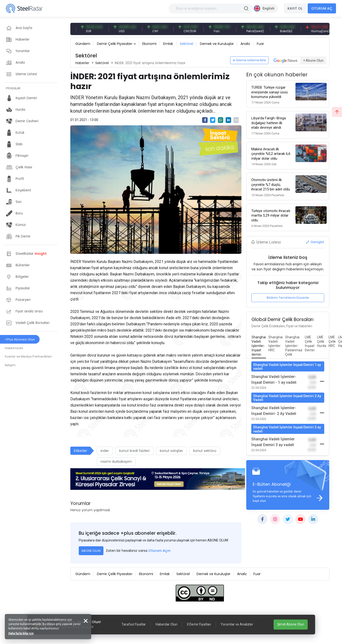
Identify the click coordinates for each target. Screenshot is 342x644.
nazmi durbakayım (116, 462)
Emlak (168, 44)
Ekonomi (149, 44)
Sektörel (186, 44)
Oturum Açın (159, 551)
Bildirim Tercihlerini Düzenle (288, 298)
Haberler (82, 63)
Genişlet (315, 242)
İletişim (10, 365)
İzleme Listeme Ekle (249, 60)
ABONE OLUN (91, 551)
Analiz (245, 44)
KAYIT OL (295, 8)
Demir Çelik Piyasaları (115, 44)
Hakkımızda (14, 348)
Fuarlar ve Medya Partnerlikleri (28, 356)
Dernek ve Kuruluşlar (217, 44)
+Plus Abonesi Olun (20, 339)
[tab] (259, 346)
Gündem (83, 44)
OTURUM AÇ (322, 8)
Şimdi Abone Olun (291, 624)
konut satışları (171, 451)
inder (105, 451)
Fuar (260, 44)
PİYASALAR (13, 88)
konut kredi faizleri (134, 451)
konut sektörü (205, 451)
